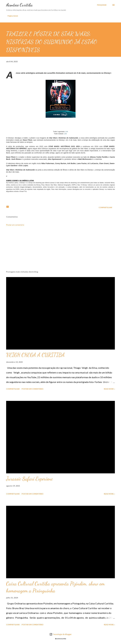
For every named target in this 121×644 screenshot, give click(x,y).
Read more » (109, 389)
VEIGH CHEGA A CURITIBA (35, 355)
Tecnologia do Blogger (60, 634)
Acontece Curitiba (19, 5)
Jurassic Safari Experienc (29, 479)
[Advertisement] (60, 250)
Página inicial (13, 16)
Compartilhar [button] (105, 207)
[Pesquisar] (102, 5)
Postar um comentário (15, 225)
